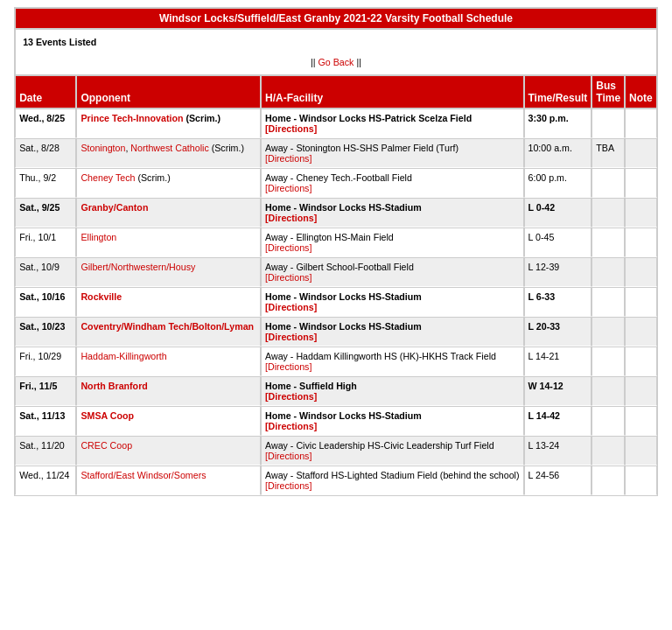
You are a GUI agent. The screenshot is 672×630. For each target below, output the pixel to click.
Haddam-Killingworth (123, 356)
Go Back (336, 62)
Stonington (103, 148)
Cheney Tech (108, 178)
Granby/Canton (114, 207)
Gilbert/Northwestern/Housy (138, 267)
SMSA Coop (107, 416)
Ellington (98, 237)
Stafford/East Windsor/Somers (143, 475)
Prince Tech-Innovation (132, 118)
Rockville (101, 297)
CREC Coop (106, 445)
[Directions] (291, 129)
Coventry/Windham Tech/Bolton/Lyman (167, 326)
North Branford (114, 386)
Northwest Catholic (169, 148)
